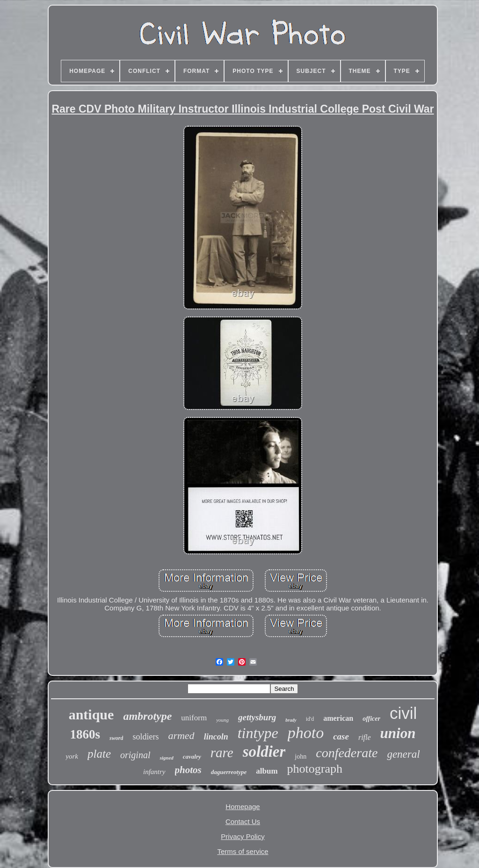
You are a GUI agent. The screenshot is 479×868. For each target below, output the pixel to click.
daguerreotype (229, 772)
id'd (310, 719)
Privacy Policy (243, 836)
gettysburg (257, 717)
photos (188, 770)
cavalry (192, 757)
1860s (85, 734)
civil (403, 713)
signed (166, 758)
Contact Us (243, 821)
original (135, 755)
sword (116, 738)
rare (222, 753)
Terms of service (243, 851)
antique (91, 714)
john (301, 757)
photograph (315, 769)
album (267, 771)
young (222, 720)
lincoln (216, 737)
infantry (154, 772)
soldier (264, 752)
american (338, 718)
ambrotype (147, 716)
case (341, 736)
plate (99, 754)
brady (291, 720)
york (72, 756)
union (398, 733)
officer (371, 719)
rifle (365, 737)
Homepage (243, 807)
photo (306, 733)
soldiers (145, 737)
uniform (194, 718)
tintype (258, 733)
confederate (347, 753)
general (403, 754)
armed (181, 735)
